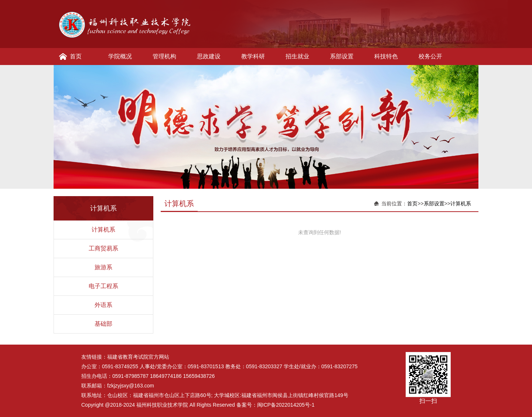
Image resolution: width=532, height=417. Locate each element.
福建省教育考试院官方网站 (138, 357)
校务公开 (430, 56)
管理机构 (164, 56)
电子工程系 (103, 286)
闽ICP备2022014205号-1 (286, 405)
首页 (76, 56)
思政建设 (209, 56)
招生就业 (297, 56)
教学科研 (253, 56)
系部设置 (342, 56)
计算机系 (103, 230)
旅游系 (103, 267)
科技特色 (386, 56)
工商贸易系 (103, 248)
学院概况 (120, 56)
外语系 (103, 305)
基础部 (103, 324)
